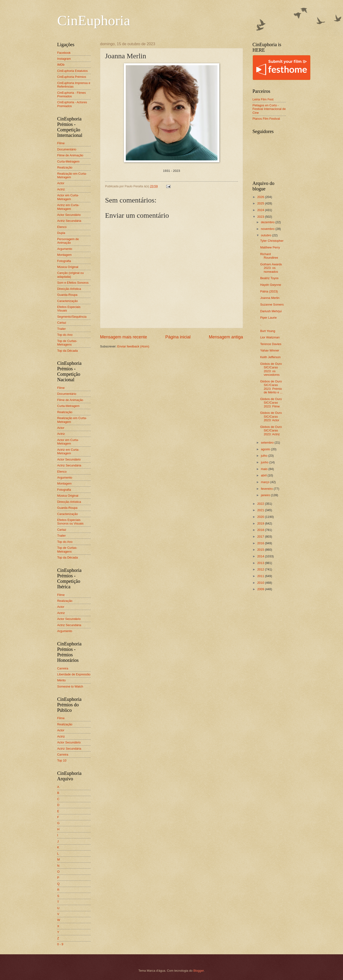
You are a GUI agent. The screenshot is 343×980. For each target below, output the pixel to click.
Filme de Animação (70, 155)
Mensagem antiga (226, 337)
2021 (261, 510)
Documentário (67, 149)
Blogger (199, 971)
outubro (266, 235)
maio (265, 469)
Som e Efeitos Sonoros (73, 283)
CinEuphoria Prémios (72, 77)
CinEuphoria (94, 20)
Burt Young (268, 331)
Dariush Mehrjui (271, 311)
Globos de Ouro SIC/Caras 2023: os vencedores (271, 369)
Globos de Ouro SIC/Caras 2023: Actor (271, 416)
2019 (261, 523)
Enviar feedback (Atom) (133, 346)
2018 (261, 530)
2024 (261, 210)
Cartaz (62, 323)
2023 (261, 217)
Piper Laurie (268, 318)
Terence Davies (271, 344)
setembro (268, 443)
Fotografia (64, 261)
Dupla (61, 233)
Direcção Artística (69, 289)
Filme (61, 143)
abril (264, 475)
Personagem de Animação (68, 241)
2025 (261, 203)
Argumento (65, 249)
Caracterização (68, 301)
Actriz (61, 189)
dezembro (268, 222)
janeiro (266, 495)
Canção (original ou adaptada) (71, 275)
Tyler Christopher (272, 241)
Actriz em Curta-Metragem (68, 207)
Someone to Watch (70, 686)
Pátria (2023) (269, 291)
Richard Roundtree (269, 256)
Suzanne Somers (272, 304)
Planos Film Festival (266, 119)
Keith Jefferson (270, 357)
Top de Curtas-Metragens (67, 343)
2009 (261, 589)
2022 (261, 504)
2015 (261, 550)
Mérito (61, 680)
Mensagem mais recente (124, 337)
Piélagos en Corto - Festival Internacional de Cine (269, 109)
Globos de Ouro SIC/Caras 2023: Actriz (271, 431)
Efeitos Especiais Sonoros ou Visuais (70, 522)
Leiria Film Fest (263, 99)
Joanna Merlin (270, 298)
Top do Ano (65, 335)
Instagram (64, 59)
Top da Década (68, 351)
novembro (268, 229)
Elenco (62, 227)
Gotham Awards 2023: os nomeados (271, 268)
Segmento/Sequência (72, 317)
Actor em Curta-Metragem (68, 197)
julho (265, 456)
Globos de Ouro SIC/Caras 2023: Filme (271, 403)
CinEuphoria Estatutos (72, 71)
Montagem (64, 255)
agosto (266, 449)
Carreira (63, 668)
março (265, 482)
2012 (261, 569)
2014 (261, 556)
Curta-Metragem (68, 161)
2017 (261, 537)
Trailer (61, 329)
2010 (261, 583)
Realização (65, 167)
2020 (261, 517)
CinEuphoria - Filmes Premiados (71, 94)
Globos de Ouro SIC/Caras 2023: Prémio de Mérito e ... (271, 387)
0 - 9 (60, 944)
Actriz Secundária (69, 221)
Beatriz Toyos (269, 278)
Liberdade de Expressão (74, 674)
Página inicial (178, 337)
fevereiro (267, 489)
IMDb (61, 65)
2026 (261, 197)
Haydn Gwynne (271, 285)
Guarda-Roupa (67, 295)
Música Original (68, 267)
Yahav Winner (270, 350)
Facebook (64, 53)
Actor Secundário (69, 215)
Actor (61, 183)
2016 (261, 543)
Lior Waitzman (270, 337)
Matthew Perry (270, 247)
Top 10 (62, 760)
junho (265, 462)
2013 (261, 563)
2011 (261, 576)
